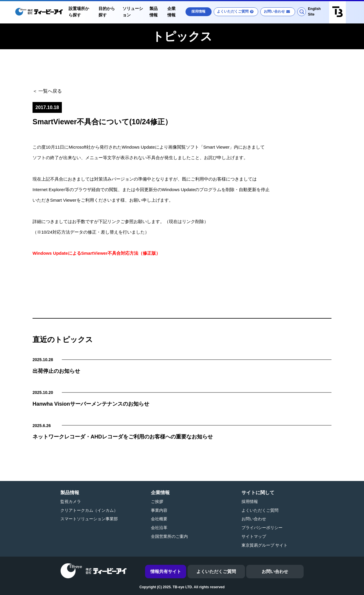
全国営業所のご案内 (169, 536)
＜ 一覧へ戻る (47, 91)
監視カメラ (71, 501)
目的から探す (107, 12)
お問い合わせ (274, 11)
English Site (314, 12)
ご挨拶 (157, 501)
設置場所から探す (79, 12)
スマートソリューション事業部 (89, 519)
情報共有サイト (166, 571)
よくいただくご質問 (233, 11)
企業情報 (171, 12)
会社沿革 (159, 528)
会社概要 (159, 519)
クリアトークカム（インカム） (89, 510)
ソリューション (133, 12)
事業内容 (159, 510)
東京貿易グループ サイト (265, 545)
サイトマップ (254, 536)
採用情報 (198, 11)
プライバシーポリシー (262, 528)
